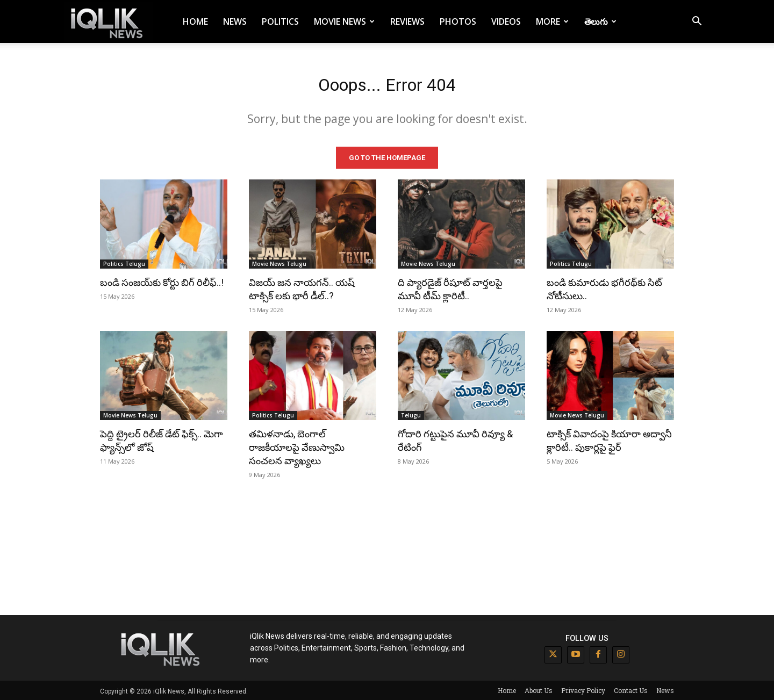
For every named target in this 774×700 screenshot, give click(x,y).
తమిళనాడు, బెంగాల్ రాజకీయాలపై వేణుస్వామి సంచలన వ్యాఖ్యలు (297, 446)
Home (195, 21)
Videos (506, 21)
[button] (697, 22)
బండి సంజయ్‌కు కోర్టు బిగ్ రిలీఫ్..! (162, 281)
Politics (280, 21)
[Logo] (109, 22)
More (552, 21)
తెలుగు (600, 21)
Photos (458, 21)
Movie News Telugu (279, 262)
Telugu (411, 414)
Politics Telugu (124, 262)
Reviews (407, 21)
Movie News (344, 21)
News (235, 21)
